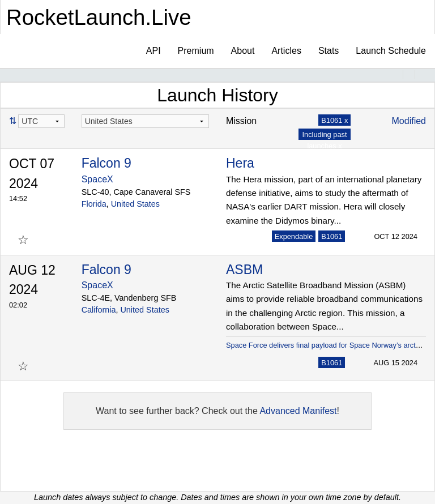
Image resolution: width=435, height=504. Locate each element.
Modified (409, 121)
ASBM (244, 270)
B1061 (332, 236)
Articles (286, 51)
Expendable (294, 236)
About (243, 51)
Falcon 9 (106, 163)
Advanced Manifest (298, 411)
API (153, 51)
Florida (94, 204)
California (99, 310)
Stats (329, 51)
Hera (240, 163)
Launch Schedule (391, 51)
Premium (196, 51)
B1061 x (334, 120)
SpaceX (97, 179)
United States (135, 204)
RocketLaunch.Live (99, 17)
